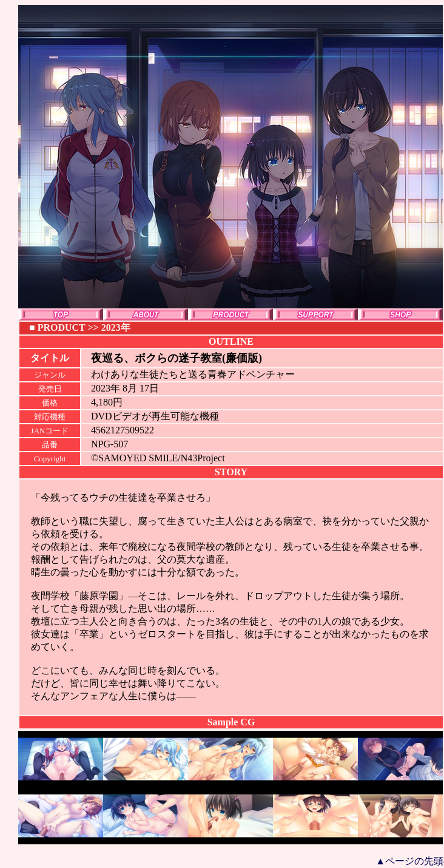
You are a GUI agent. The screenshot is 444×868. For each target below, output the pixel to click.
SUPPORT (315, 314)
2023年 (116, 327)
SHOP (400, 314)
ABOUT (146, 314)
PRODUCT (230, 314)
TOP (61, 314)
